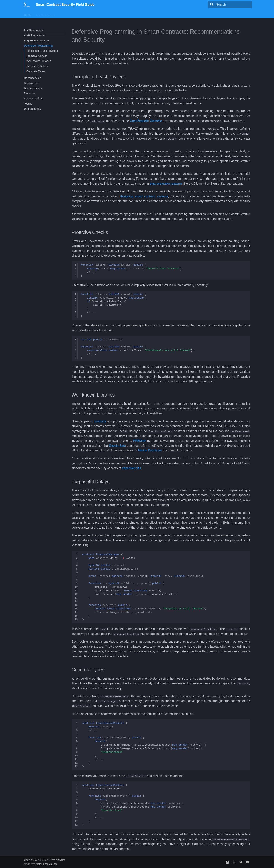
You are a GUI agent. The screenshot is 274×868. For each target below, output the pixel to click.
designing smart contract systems (144, 196)
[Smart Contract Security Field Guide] (27, 5)
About (100, 14)
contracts (100, 421)
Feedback (86, 14)
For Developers (46, 14)
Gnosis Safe (117, 446)
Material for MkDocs (47, 864)
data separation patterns (166, 183)
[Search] (230, 5)
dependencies (131, 468)
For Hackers (68, 14)
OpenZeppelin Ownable (146, 121)
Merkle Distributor (150, 450)
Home (28, 14)
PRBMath (139, 441)
